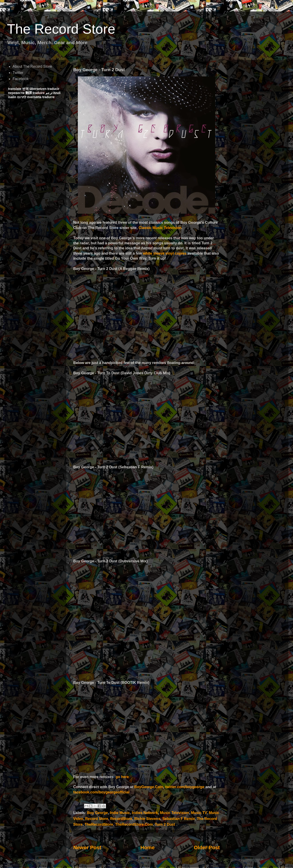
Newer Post (87, 848)
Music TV (199, 813)
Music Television (175, 813)
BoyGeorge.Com (149, 787)
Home (147, 848)
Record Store (97, 819)
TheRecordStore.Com (134, 824)
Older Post (207, 848)
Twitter (18, 73)
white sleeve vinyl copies (165, 253)
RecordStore (121, 819)
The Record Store (61, 29)
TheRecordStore (99, 824)
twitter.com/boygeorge (185, 787)
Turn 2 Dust (165, 824)
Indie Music (120, 813)
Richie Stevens (147, 819)
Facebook (21, 79)
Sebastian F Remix (179, 819)
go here (122, 777)
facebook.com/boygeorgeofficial (101, 792)
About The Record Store (32, 66)
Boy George (97, 813)
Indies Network (145, 813)
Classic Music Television (160, 228)
